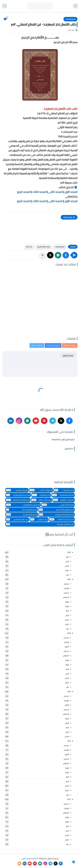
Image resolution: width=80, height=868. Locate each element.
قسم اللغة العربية (44, 247)
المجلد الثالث (39, 192)
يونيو (67, 606)
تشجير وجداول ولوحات (18, 495)
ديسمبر (66, 584)
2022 (69, 741)
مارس (67, 566)
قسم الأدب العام (41, 500)
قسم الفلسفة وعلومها (57, 515)
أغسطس (66, 597)
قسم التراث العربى (58, 505)
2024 (69, 633)
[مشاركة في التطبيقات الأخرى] (43, 255)
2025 (69, 579)
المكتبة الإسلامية (63, 495)
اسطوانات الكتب (41, 490)
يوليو (67, 602)
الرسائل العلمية (17, 490)
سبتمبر (66, 593)
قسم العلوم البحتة (22, 510)
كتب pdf (29, 247)
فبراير (67, 570)
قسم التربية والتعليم (23, 505)
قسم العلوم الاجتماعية (56, 510)
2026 (69, 552)
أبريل (67, 561)
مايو (67, 557)
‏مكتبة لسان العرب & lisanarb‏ (63, 440)
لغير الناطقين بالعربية (40, 524)
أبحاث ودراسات (64, 490)
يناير (68, 575)
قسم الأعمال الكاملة (18, 500)
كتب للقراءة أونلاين (17, 519)
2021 (69, 799)
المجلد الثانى (55, 192)
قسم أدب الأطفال (64, 500)
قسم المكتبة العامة (62, 519)
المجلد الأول (71, 192)
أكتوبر (67, 647)
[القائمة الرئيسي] (75, 6)
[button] (66, 255)
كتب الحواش (39, 519)
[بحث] (5, 6)
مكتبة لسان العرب (29, 858)
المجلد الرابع (24, 192)
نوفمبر (66, 588)
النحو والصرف (70, 19)
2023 (69, 692)
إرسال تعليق (68, 355)
